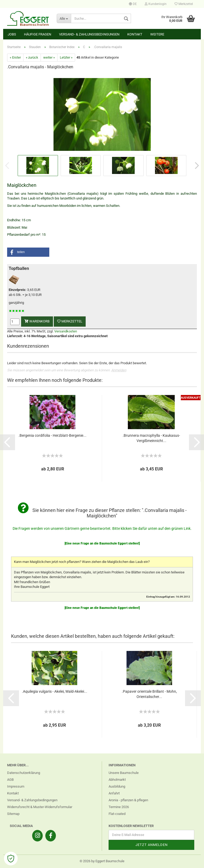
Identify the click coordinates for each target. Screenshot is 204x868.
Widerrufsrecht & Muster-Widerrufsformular (40, 807)
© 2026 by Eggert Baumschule (102, 861)
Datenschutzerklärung (24, 773)
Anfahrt (114, 793)
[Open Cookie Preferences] (11, 859)
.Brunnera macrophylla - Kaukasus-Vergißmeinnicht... (151, 438)
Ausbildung (117, 786)
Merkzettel (184, 4)
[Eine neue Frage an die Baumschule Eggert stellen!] (102, 543)
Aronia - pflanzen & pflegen (128, 800)
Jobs (12, 34)
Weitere (157, 34)
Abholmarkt (117, 780)
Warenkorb (37, 321)
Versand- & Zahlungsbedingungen (89, 34)
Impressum (16, 786)
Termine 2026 (119, 807)
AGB (10, 780)
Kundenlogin (156, 4)
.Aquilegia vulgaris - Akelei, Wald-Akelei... (55, 691)
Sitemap (13, 814)
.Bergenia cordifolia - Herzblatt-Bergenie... (52, 435)
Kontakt (135, 34)
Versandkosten (66, 331)
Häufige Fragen (38, 34)
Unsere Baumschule (124, 773)
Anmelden (119, 370)
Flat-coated (117, 814)
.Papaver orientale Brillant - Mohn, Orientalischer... (149, 694)
